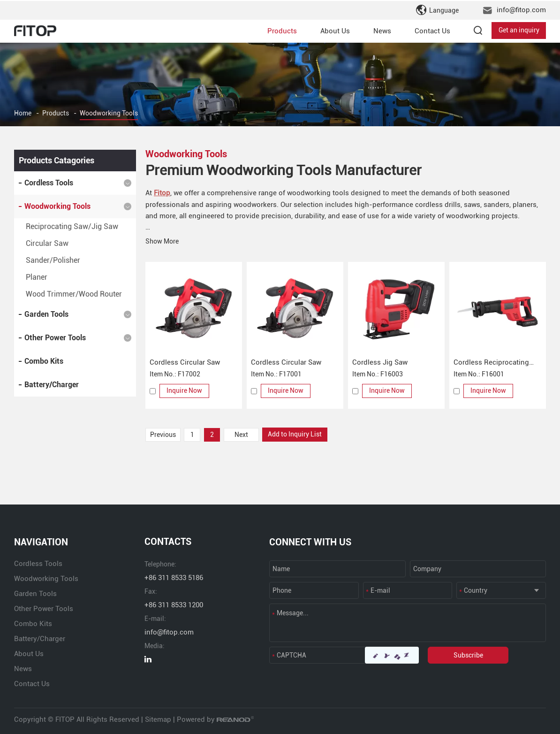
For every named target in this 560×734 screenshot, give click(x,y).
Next (243, 434)
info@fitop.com (521, 9)
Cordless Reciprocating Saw (491, 363)
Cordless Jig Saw (380, 362)
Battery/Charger (52, 385)
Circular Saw (47, 243)
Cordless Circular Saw (185, 362)
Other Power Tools (55, 338)
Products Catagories (57, 160)
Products (282, 30)
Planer (37, 277)
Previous (163, 434)
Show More (162, 241)
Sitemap (158, 719)
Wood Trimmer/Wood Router (74, 294)
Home (23, 114)
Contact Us (432, 30)
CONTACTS (168, 542)
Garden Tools (46, 314)
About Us (335, 30)
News (382, 30)
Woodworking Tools (109, 114)
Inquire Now (185, 390)
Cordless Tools (49, 183)
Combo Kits (44, 361)
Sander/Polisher (53, 260)
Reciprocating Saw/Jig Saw (72, 226)
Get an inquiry (519, 30)
